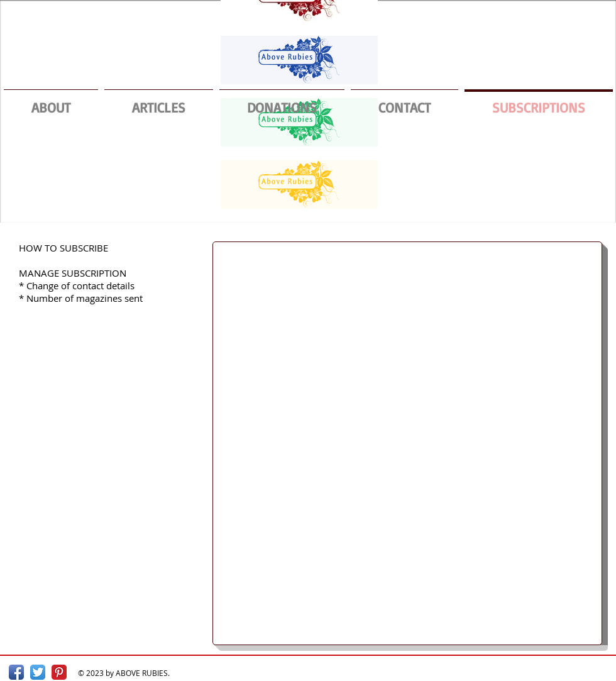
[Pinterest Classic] (59, 672)
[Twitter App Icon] (38, 672)
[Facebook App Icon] (16, 672)
